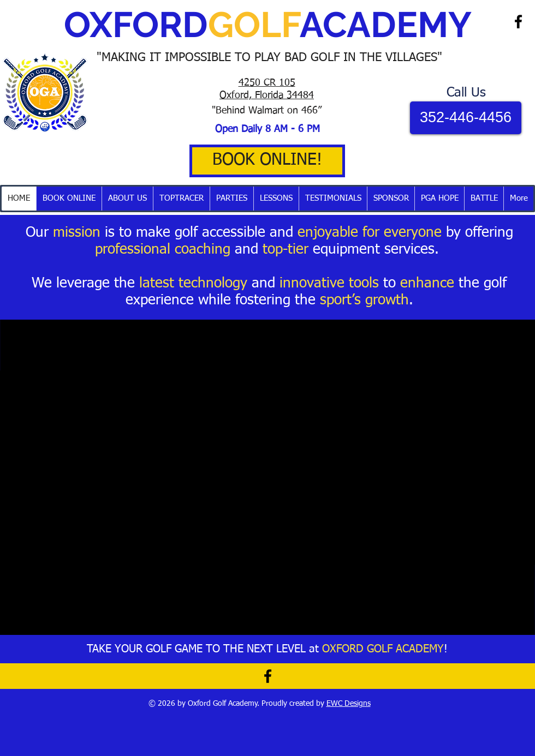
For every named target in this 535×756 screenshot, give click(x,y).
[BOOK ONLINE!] (267, 161)
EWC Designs (349, 704)
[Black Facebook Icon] (518, 22)
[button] (181, 199)
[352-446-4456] (466, 118)
